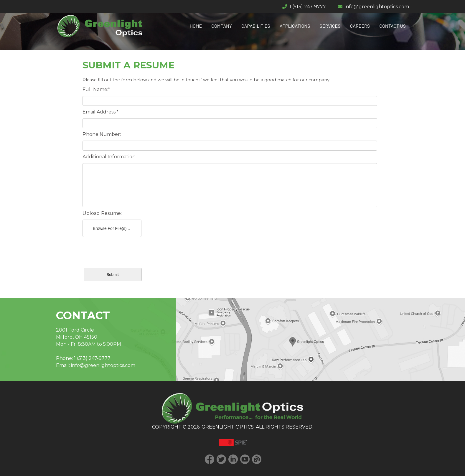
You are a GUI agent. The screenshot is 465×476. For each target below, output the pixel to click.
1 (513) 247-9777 (308, 7)
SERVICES (330, 26)
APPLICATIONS (295, 26)
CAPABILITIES (256, 26)
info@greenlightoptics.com (377, 7)
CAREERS (360, 26)
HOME (196, 26)
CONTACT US (393, 26)
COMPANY (222, 26)
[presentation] (127, 251)
